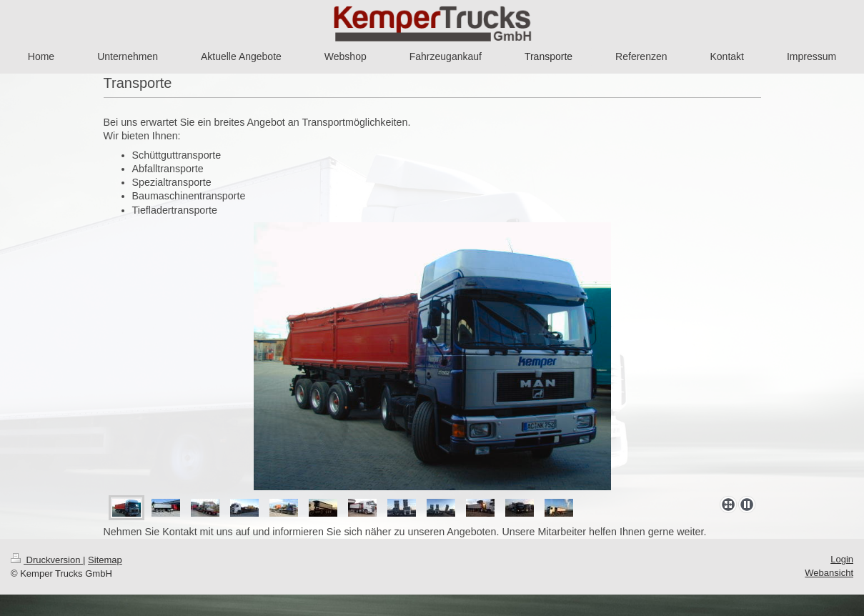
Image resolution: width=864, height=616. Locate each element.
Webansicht (829, 573)
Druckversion (47, 560)
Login (842, 559)
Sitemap (105, 560)
